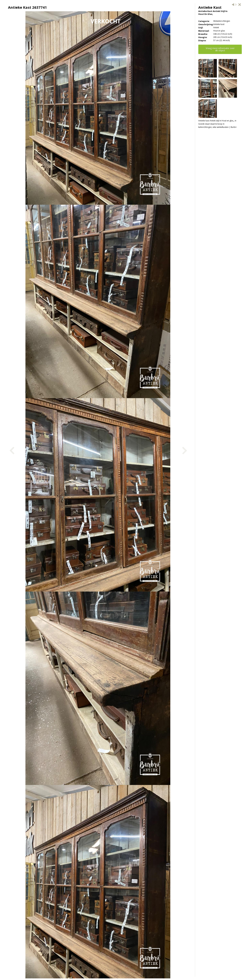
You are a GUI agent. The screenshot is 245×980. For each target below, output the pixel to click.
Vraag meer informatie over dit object (220, 49)
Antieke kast (219, 24)
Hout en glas (219, 31)
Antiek (216, 27)
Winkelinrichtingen (222, 21)
